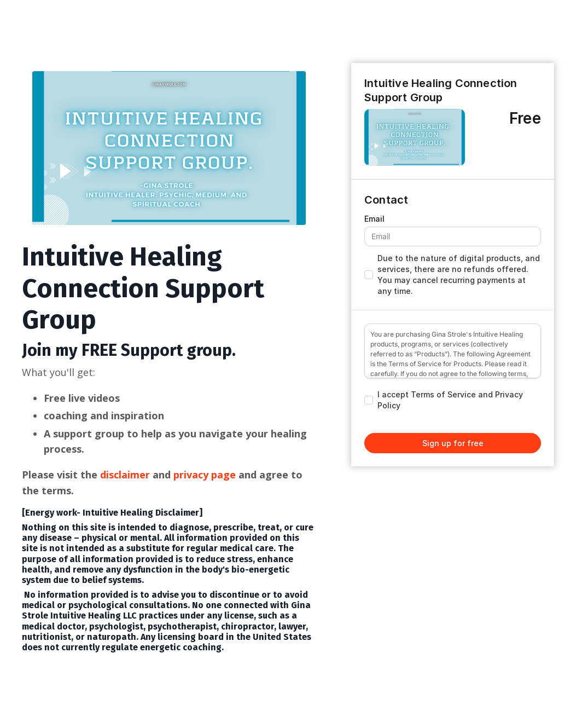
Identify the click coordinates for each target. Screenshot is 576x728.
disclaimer (125, 475)
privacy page (206, 475)
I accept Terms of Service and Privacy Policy (450, 400)
